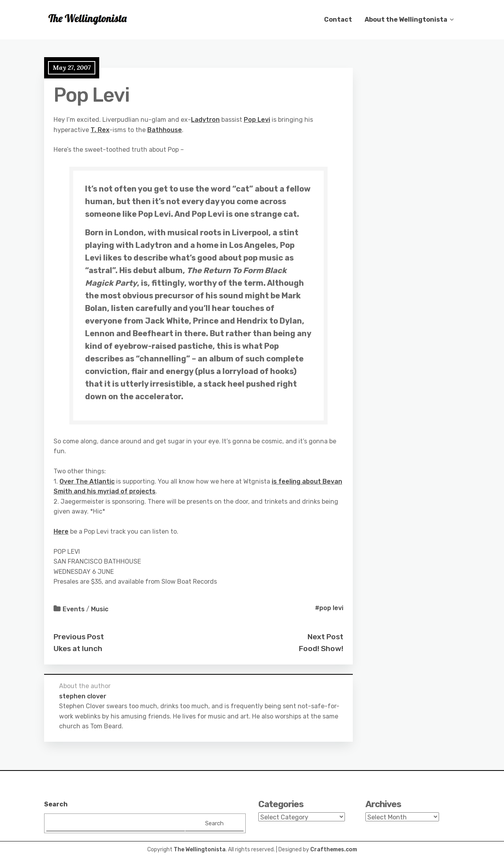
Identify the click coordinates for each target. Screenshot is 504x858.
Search (56, 804)
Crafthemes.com (334, 850)
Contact (338, 20)
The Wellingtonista (200, 850)
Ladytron (205, 120)
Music (100, 609)
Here (61, 531)
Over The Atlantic (87, 481)
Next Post (325, 637)
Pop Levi (257, 120)
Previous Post (79, 637)
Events (74, 609)
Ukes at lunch (78, 649)
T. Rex (100, 130)
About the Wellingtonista (406, 20)
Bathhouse (165, 130)
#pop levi (329, 608)
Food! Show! (321, 649)
